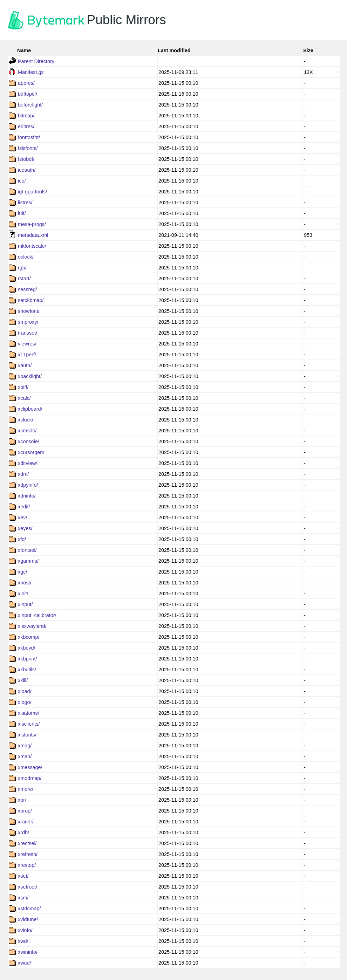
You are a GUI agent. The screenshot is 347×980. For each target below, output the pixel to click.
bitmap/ (26, 116)
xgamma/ (28, 561)
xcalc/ (24, 398)
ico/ (22, 181)
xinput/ (25, 604)
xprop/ (25, 811)
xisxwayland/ (32, 626)
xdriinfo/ (27, 496)
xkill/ (23, 680)
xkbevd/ (27, 648)
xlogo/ (25, 702)
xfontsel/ (27, 550)
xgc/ (22, 572)
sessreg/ (27, 289)
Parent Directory (36, 61)
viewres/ (27, 344)
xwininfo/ (28, 952)
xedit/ (24, 507)
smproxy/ (28, 322)
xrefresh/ (28, 854)
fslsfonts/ (28, 148)
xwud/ (25, 963)
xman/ (25, 756)
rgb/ (22, 268)
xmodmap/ (30, 778)
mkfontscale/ (32, 246)
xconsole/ (29, 441)
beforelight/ (30, 105)
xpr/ (22, 800)
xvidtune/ (28, 919)
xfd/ (22, 539)
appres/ (26, 83)
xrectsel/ (27, 843)
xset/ (23, 876)
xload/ (25, 691)
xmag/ (25, 746)
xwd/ (23, 941)
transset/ (28, 333)
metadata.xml (33, 235)
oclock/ (26, 257)
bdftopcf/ (28, 94)
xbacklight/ (30, 376)
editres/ (26, 126)
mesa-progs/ (32, 224)
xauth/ (25, 365)
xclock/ (26, 420)
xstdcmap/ (29, 909)
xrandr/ (26, 822)
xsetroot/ (28, 887)
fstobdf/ (26, 159)
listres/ (25, 203)
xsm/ (23, 898)
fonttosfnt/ (29, 137)
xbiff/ (23, 387)
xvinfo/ (25, 930)
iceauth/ (27, 170)
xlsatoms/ (29, 713)
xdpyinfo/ (28, 485)
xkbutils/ (27, 670)
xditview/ (28, 463)
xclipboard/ (30, 409)
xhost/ (25, 583)
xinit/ (23, 594)
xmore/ (26, 789)
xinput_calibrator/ (37, 615)
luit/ (22, 213)
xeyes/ (25, 528)
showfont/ (29, 311)
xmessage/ (30, 767)
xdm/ (23, 474)
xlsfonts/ (27, 735)
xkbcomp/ (29, 637)
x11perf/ (27, 355)
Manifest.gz (31, 72)
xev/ (22, 518)
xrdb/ (23, 832)
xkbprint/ (27, 659)
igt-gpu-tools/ (32, 192)
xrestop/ (27, 865)
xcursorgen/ (31, 452)
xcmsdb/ (27, 431)
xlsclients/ (29, 724)
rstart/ (24, 279)
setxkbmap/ (31, 300)
